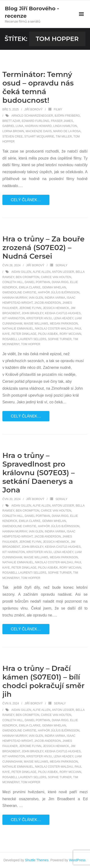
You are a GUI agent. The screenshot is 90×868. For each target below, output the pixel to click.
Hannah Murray (15, 298)
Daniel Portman (37, 282)
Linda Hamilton (65, 126)
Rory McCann (70, 334)
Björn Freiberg (67, 116)
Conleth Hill (13, 282)
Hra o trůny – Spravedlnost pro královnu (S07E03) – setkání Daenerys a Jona (39, 473)
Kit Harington (14, 318)
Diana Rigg (60, 282)
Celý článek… (26, 200)
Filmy (58, 109)
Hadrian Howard (38, 126)
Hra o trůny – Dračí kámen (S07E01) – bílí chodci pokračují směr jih (43, 681)
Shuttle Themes (37, 860)
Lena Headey (63, 318)
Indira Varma (55, 298)
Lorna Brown (13, 131)
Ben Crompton (28, 277)
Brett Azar (11, 121)
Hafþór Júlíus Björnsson (59, 292)
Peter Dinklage (24, 334)
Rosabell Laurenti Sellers (24, 339)
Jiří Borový (33, 109)
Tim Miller (64, 137)
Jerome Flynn (30, 308)
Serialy (61, 265)
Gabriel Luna (13, 126)
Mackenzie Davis (39, 131)
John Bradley (32, 313)
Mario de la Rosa (67, 131)
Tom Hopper (31, 344)
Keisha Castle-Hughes (63, 313)
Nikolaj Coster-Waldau (54, 329)
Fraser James (62, 121)
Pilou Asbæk (48, 334)
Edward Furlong (35, 121)
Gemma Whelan (54, 287)
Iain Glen (36, 298)
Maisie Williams (36, 324)
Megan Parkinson (64, 324)
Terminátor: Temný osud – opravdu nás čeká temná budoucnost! (38, 87)
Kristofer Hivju (39, 318)
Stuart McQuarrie (39, 137)
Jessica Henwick (56, 308)
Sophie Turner (60, 339)
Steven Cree (13, 137)
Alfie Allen (42, 272)
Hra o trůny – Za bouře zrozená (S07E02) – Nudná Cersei (43, 248)
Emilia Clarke (30, 287)
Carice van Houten (56, 277)
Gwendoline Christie (19, 292)
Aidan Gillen (21, 272)
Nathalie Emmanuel (18, 329)
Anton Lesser (63, 272)
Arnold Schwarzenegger (32, 116)
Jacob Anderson (48, 303)
